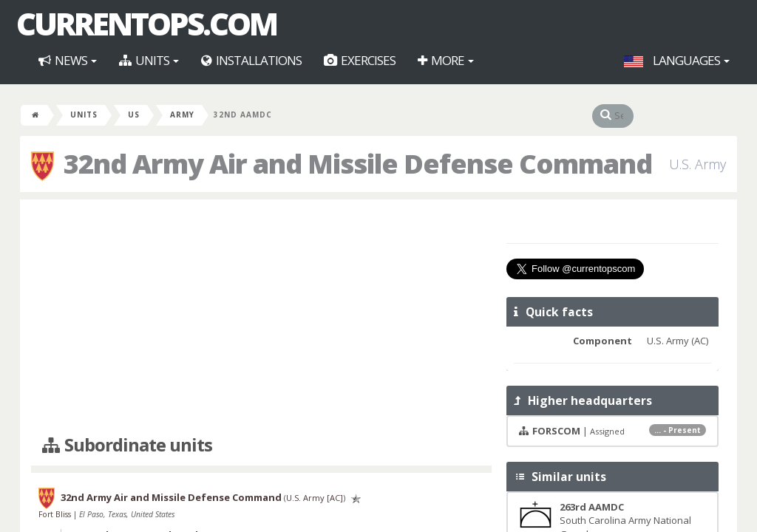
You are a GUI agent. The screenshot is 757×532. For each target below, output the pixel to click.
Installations (251, 60)
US (134, 115)
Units (149, 60)
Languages (677, 60)
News (68, 60)
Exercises (360, 60)
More (446, 60)
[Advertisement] (261, 318)
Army (182, 115)
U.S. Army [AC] (315, 498)
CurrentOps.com (146, 24)
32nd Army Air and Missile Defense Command (171, 497)
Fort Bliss (56, 514)
